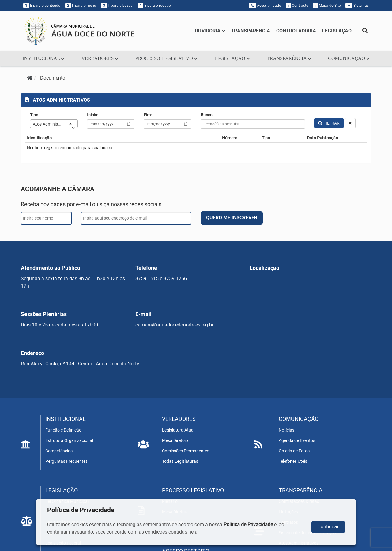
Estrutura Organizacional (69, 440)
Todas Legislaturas (180, 461)
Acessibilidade (265, 6)
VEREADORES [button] (100, 58)
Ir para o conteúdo (42, 6)
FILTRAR (329, 123)
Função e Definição (63, 430)
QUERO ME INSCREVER (232, 218)
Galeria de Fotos (294, 451)
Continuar (328, 527)
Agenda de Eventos (297, 440)
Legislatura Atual (178, 430)
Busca (207, 115)
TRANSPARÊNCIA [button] (289, 58)
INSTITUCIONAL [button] (43, 58)
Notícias (286, 430)
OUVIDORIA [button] (210, 31)
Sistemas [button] (357, 6)
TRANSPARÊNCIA (251, 31)
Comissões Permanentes (186, 451)
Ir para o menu (81, 6)
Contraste (297, 6)
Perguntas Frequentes (66, 461)
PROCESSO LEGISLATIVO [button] (166, 58)
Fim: (148, 115)
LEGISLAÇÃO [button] (232, 58)
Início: (92, 115)
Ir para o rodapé (154, 6)
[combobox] (54, 124)
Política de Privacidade (248, 525)
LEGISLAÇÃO (337, 31)
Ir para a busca (117, 6)
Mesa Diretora (175, 440)
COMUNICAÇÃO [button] (349, 58)
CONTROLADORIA (296, 31)
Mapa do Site (327, 6)
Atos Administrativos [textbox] (50, 124)
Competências (59, 451)
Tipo (34, 115)
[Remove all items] (69, 124)
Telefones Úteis (293, 461)
